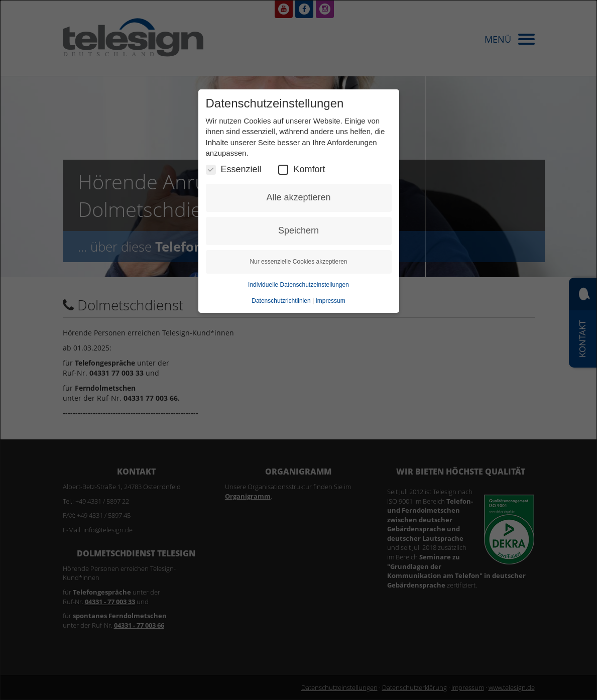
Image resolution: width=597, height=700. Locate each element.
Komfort (302, 169)
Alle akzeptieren (298, 197)
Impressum (330, 301)
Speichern (298, 230)
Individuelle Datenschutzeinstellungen (298, 285)
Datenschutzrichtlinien (281, 301)
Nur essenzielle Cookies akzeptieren (298, 262)
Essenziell (234, 169)
